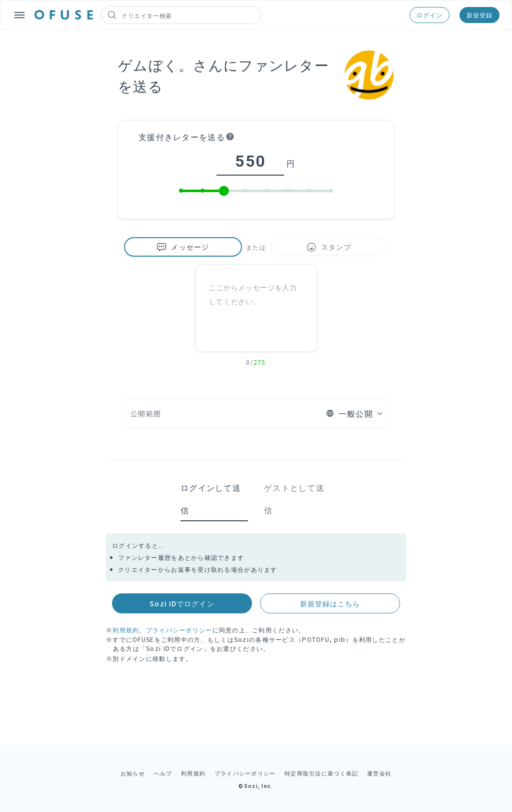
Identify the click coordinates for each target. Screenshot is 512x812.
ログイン (429, 15)
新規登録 (479, 15)
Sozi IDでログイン (182, 603)
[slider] (224, 191)
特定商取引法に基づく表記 (321, 773)
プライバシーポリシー (179, 630)
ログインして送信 (211, 499)
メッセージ (183, 247)
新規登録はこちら (330, 603)
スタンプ (329, 247)
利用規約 (126, 630)
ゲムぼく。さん (171, 65)
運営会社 (379, 773)
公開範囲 (146, 413)
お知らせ (133, 773)
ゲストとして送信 (294, 499)
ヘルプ (163, 773)
